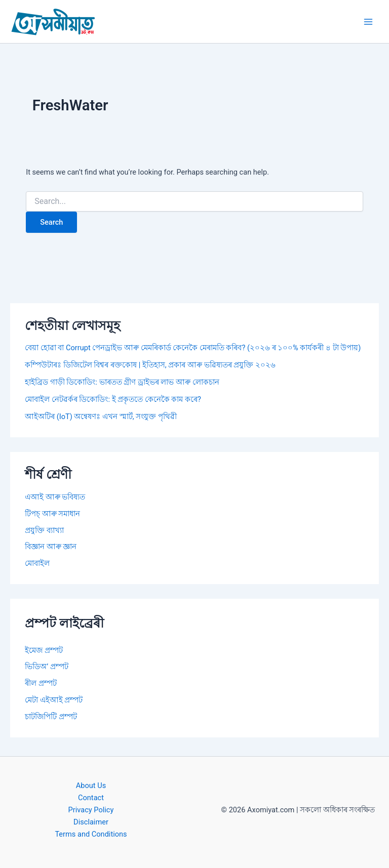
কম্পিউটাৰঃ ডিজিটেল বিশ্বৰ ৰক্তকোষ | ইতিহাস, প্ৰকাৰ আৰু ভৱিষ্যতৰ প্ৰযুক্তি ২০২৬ (150, 365)
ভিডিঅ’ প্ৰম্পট (47, 667)
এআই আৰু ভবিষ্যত (55, 497)
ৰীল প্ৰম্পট (41, 683)
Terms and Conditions (91, 834)
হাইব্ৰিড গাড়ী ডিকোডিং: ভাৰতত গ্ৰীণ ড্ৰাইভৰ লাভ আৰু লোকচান (122, 382)
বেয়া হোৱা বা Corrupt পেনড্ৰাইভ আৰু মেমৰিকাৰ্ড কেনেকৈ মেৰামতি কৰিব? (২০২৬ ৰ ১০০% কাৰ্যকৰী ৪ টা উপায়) (193, 348)
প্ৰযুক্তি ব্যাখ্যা (44, 530)
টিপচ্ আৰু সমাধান (52, 514)
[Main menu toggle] (368, 22)
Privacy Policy (91, 810)
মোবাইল (37, 563)
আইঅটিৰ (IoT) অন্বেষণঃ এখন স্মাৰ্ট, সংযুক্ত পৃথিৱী (101, 417)
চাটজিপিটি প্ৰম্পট (51, 717)
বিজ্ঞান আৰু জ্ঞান (51, 547)
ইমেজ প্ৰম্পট (44, 650)
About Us (91, 786)
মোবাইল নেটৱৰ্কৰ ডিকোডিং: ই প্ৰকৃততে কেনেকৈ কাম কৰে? (113, 399)
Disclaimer (91, 822)
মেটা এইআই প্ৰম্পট (54, 700)
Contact (91, 798)
